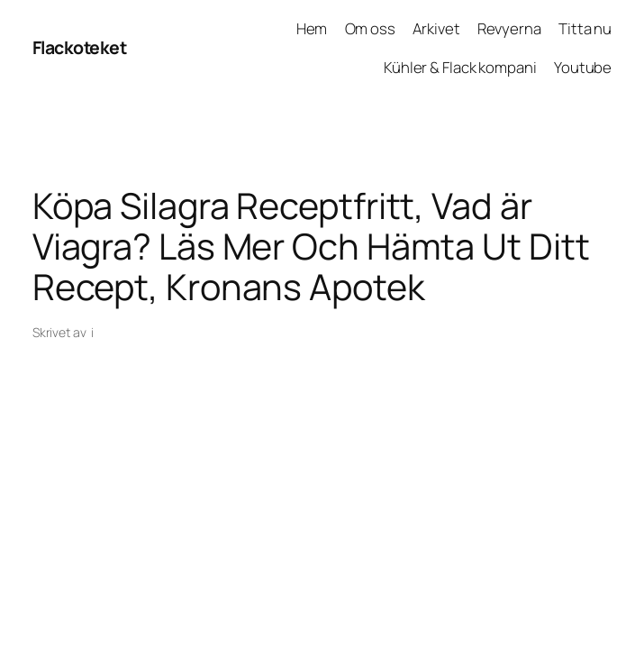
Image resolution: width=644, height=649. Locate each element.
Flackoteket (80, 47)
